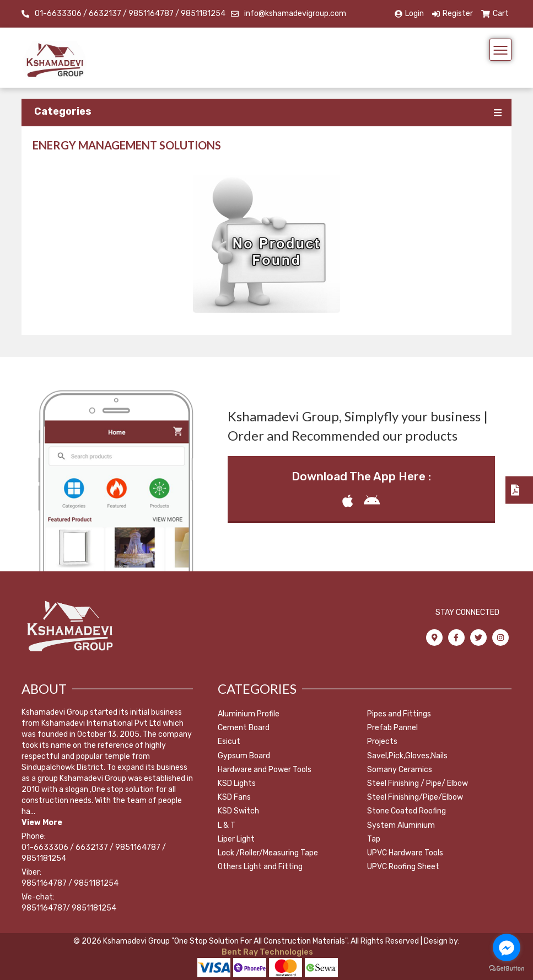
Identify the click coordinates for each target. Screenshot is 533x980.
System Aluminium (401, 825)
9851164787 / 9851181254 (70, 883)
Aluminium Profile (249, 714)
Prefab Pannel (392, 728)
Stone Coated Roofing (407, 811)
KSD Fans (234, 797)
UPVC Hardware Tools (405, 853)
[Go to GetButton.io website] (507, 969)
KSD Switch (238, 811)
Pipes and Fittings (399, 714)
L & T (227, 825)
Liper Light (236, 839)
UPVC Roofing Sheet (403, 867)
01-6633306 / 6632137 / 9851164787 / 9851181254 (130, 14)
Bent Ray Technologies (266, 952)
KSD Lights (237, 783)
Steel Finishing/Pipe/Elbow (415, 797)
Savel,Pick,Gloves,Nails (407, 756)
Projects (382, 741)
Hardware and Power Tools (265, 770)
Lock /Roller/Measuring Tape (268, 853)
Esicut (229, 741)
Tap (374, 839)
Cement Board (244, 728)
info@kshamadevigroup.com (295, 14)
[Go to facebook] (507, 947)
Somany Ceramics (400, 770)
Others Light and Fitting (260, 867)
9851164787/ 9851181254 (69, 908)
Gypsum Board (244, 756)
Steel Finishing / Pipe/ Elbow (418, 783)
